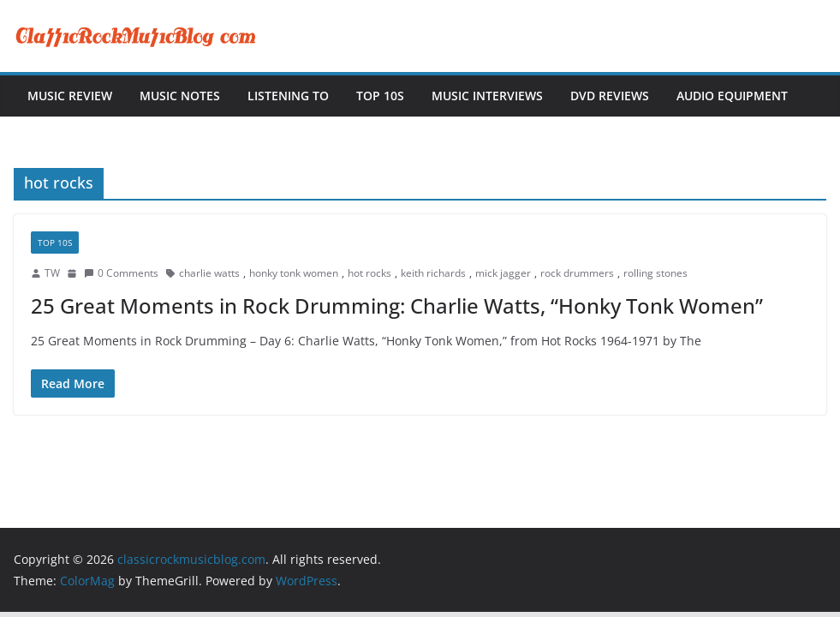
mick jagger (503, 273)
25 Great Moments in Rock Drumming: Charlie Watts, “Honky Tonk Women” (397, 306)
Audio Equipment (732, 96)
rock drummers (577, 273)
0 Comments (121, 273)
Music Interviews (487, 96)
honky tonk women (294, 273)
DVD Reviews (610, 96)
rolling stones (655, 273)
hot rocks (369, 273)
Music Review (70, 96)
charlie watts (209, 273)
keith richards (433, 273)
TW (52, 273)
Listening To (288, 96)
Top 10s (380, 96)
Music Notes (180, 96)
